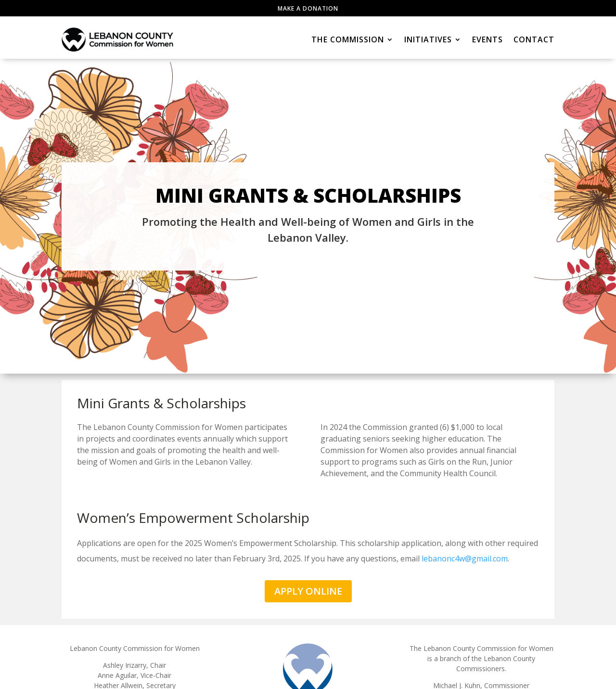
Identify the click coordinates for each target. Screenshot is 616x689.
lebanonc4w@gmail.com (465, 559)
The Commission (348, 39)
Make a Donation (308, 8)
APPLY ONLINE (308, 591)
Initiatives (428, 39)
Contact (534, 39)
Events (488, 39)
